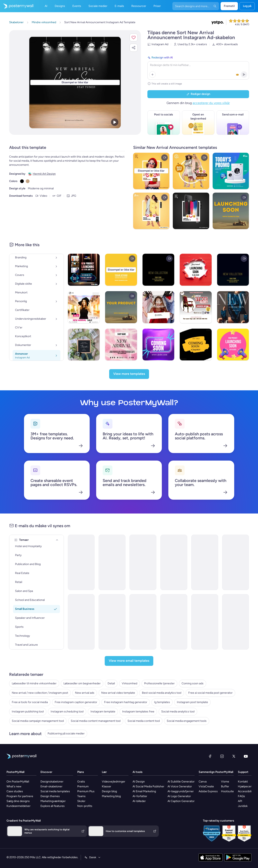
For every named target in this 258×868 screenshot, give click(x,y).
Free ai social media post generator (210, 693)
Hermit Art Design (44, 174)
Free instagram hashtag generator (126, 702)
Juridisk (243, 806)
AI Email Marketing (144, 791)
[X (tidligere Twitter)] (234, 756)
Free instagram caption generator (76, 702)
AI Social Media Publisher (148, 786)
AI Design (139, 782)
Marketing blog (111, 796)
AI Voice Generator (180, 786)
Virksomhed (130, 683)
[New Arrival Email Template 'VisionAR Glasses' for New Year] (236, 622)
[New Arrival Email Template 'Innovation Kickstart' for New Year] (81, 562)
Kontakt (243, 782)
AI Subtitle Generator (181, 782)
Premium (83, 786)
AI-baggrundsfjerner (181, 791)
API (240, 801)
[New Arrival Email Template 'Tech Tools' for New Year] (205, 562)
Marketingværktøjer (53, 801)
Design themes (50, 796)
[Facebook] (210, 756)
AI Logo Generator (179, 796)
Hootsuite (227, 791)
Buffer (225, 786)
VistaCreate (206, 786)
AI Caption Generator (181, 801)
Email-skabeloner (51, 786)
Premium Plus (86, 791)
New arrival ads (85, 693)
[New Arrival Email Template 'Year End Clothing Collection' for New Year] (143, 562)
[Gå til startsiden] (17, 6)
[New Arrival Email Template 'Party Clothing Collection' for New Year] (143, 622)
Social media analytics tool (178, 712)
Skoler (81, 801)
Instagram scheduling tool (67, 712)
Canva (203, 782)
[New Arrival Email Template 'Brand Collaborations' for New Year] (174, 622)
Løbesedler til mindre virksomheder (34, 683)
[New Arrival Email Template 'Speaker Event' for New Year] (205, 622)
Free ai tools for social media (30, 702)
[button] (134, 37)
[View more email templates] (129, 661)
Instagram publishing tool (28, 712)
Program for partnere (20, 796)
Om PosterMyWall (18, 782)
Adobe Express (208, 791)
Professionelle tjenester (159, 683)
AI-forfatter (140, 796)
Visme (225, 782)
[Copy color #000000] (22, 181)
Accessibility (246, 791)
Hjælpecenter (247, 786)
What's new (14, 786)
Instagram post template (192, 702)
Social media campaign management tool (38, 721)
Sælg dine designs (18, 801)
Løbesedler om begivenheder (82, 683)
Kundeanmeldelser (19, 806)
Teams (81, 796)
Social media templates (55, 791)
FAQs (241, 796)
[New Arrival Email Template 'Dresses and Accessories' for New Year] (112, 622)
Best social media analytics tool (162, 693)
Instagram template (103, 712)
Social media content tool (144, 721)
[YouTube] (246, 756)
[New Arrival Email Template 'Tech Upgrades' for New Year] (81, 622)
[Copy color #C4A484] (28, 181)
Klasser (107, 786)
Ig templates (162, 702)
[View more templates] (129, 374)
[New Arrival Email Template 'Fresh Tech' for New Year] (112, 562)
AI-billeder (139, 801)
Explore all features (53, 806)
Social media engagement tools (187, 721)
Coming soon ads (193, 683)
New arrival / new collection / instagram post (40, 693)
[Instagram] (222, 756)
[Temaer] (57, 540)
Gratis (81, 782)
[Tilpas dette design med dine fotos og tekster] (75, 82)
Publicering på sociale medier (66, 734)
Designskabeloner (52, 782)
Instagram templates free (138, 712)
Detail (111, 683)
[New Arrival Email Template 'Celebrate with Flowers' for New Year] (236, 562)
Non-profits (85, 806)
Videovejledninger (114, 782)
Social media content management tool (96, 721)
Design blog (109, 791)
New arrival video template (118, 693)
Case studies (15, 791)
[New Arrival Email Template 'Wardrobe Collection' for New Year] (174, 562)
